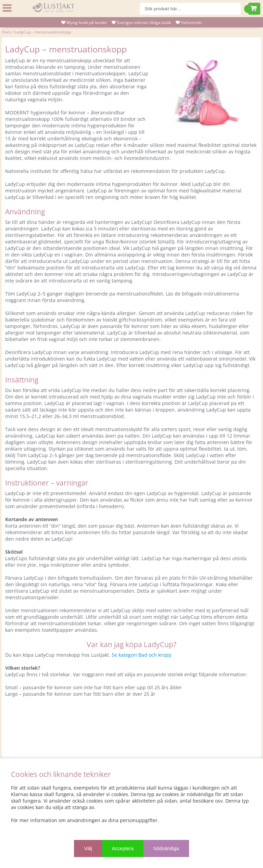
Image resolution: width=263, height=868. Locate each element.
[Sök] (190, 9)
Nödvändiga (166, 848)
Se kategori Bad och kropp (142, 655)
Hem (6, 32)
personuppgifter (139, 820)
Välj (88, 848)
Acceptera (123, 848)
